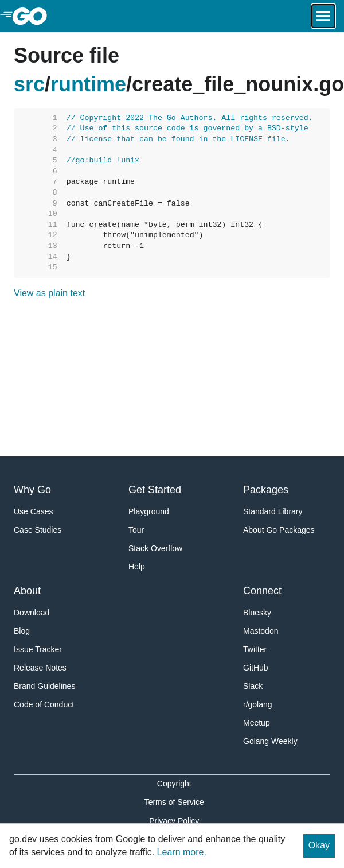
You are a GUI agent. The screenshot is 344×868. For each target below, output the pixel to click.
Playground (149, 511)
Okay (319, 845)
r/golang (258, 704)
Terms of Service (174, 802)
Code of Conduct (44, 704)
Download (32, 613)
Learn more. (182, 852)
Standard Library (273, 511)
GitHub (256, 668)
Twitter (255, 649)
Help (137, 567)
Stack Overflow (155, 548)
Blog (22, 631)
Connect (262, 591)
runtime (88, 84)
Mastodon (261, 631)
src (29, 84)
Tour (136, 530)
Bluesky (257, 613)
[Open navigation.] (323, 16)
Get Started (155, 490)
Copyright (174, 784)
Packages (266, 490)
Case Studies (38, 530)
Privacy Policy (174, 821)
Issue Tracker (38, 649)
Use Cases (33, 511)
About (27, 591)
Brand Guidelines (44, 686)
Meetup (257, 723)
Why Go (32, 490)
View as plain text (49, 293)
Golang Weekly (270, 741)
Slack (253, 686)
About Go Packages (279, 530)
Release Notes (40, 668)
